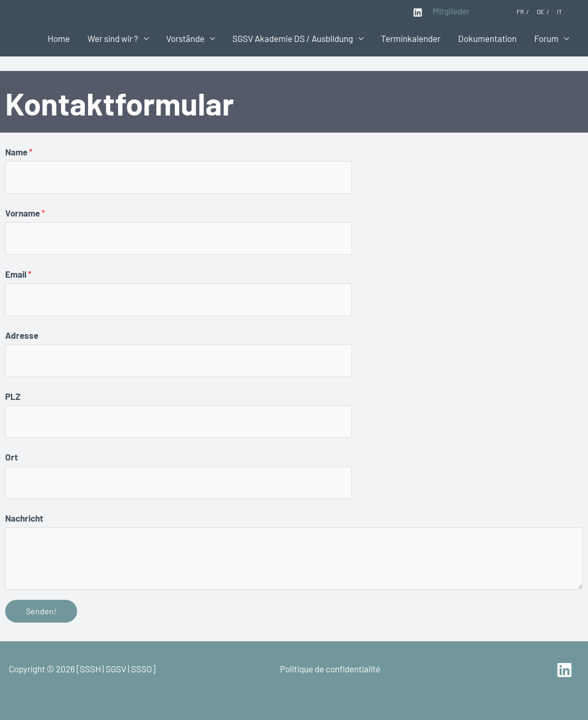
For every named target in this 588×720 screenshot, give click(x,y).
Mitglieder (451, 11)
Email (18, 274)
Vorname (25, 213)
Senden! (41, 611)
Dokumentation (487, 38)
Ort (11, 457)
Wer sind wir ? (113, 38)
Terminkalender (411, 38)
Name (19, 152)
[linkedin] (566, 670)
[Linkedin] (418, 12)
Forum (546, 38)
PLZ (13, 396)
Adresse (22, 335)
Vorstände (185, 38)
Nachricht (24, 518)
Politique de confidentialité (330, 669)
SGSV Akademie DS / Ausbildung (293, 38)
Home (59, 38)
